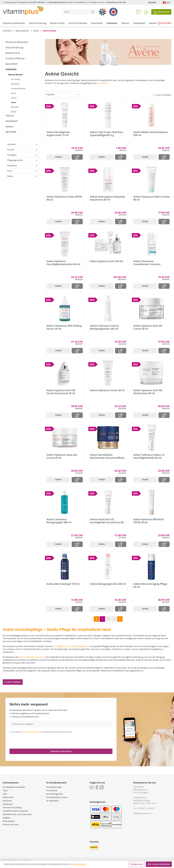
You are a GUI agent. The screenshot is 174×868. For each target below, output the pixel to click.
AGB (5, 794)
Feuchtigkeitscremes (62, 646)
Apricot (14, 93)
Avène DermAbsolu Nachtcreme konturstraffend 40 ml (107, 456)
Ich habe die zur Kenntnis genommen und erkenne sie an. (42, 732)
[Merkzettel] (138, 12)
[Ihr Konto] (146, 12)
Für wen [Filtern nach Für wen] (22, 150)
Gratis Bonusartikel (57, 2)
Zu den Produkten (13, 682)
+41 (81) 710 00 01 (38, 2)
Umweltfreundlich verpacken (15, 811)
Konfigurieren (137, 864)
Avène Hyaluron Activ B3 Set (107, 261)
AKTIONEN (11, 132)
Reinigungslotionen (81, 646)
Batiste (14, 112)
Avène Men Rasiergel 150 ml (63, 584)
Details (58, 157)
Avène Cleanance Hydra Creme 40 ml (152, 198)
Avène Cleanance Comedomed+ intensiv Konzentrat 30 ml (147, 263)
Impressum (8, 804)
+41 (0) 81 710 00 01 (146, 808)
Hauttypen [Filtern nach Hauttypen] (22, 155)
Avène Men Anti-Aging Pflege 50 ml (150, 585)
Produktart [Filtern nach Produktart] (22, 165)
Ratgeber (7, 818)
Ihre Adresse (52, 790)
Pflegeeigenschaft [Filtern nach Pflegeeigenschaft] (22, 160)
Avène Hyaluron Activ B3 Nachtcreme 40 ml (148, 392)
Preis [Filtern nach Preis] (22, 171)
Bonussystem (9, 821)
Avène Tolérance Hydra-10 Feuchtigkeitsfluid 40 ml (149, 456)
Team (5, 790)
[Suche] (76, 12)
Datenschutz (8, 797)
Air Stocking (15, 79)
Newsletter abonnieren (61, 751)
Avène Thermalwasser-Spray (32, 657)
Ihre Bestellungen (54, 787)
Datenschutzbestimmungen (31, 732)
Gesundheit (11, 64)
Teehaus (10, 116)
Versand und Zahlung (12, 807)
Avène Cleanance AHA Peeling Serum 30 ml (64, 327)
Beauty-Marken (16, 75)
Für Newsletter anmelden (14, 787)
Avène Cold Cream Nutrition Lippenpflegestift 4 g (106, 134)
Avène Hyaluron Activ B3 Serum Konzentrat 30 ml (61, 392)
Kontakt (152, 2)
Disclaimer (7, 801)
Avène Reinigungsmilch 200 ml (108, 584)
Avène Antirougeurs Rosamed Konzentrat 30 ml (107, 198)
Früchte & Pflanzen (15, 58)
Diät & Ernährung (14, 48)
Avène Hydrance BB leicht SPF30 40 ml (149, 521)
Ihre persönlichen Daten (57, 797)
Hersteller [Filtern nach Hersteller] (22, 144)
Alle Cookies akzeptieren (159, 864)
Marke (22, 176)
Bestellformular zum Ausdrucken (17, 814)
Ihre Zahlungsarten (55, 794)
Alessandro (15, 84)
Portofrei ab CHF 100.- (117, 2)
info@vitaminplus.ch (142, 813)
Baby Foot (15, 107)
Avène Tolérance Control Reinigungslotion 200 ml (104, 327)
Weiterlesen (103, 83)
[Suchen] (93, 12)
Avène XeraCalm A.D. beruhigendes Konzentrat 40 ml (107, 521)
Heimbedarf (12, 121)
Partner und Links (11, 824)
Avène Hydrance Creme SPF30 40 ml (64, 198)
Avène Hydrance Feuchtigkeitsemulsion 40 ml (63, 263)
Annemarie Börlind (18, 89)
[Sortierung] (63, 94)
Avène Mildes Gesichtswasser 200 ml (151, 134)
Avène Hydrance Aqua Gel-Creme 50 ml (62, 456)
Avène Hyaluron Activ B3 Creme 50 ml (148, 327)
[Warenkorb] (161, 12)
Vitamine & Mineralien (17, 42)
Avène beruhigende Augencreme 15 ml (58, 134)
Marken (9, 126)
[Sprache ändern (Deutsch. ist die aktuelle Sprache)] (167, 3)
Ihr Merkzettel (52, 801)
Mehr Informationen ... (78, 864)
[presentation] (30, 741)
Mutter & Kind (13, 53)
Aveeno (14, 98)
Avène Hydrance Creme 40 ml (107, 390)
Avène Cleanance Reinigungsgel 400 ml (59, 521)
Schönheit (11, 69)
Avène (14, 102)
